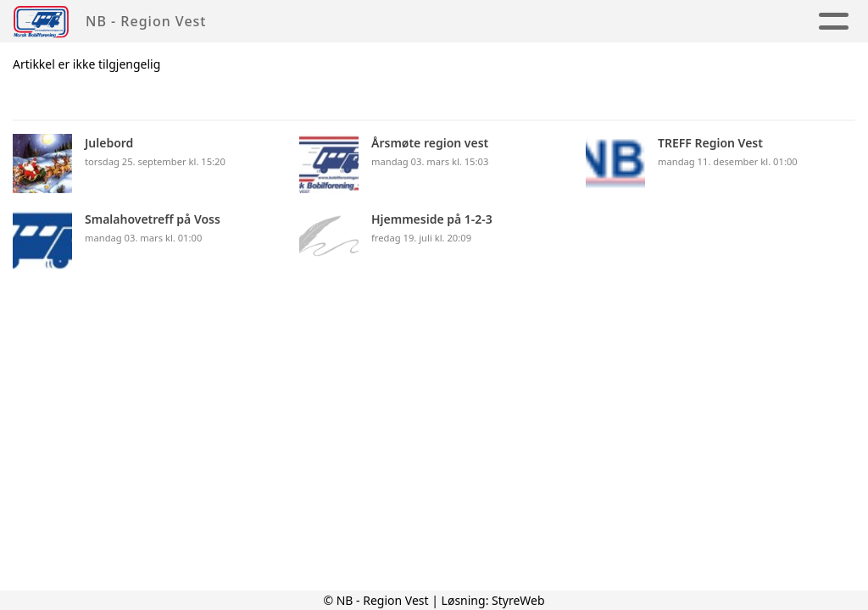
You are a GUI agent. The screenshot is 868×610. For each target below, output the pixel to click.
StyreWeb (518, 600)
